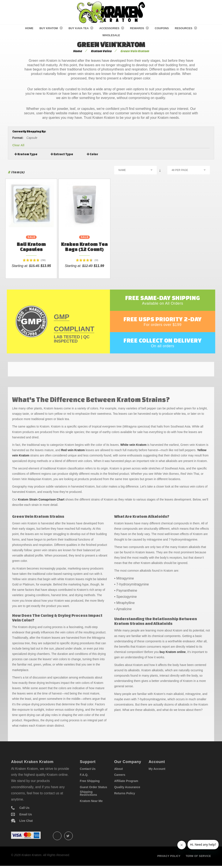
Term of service (198, 856)
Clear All (18, 145)
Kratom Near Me (91, 801)
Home (29, 28)
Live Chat (26, 821)
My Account (157, 769)
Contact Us (88, 769)
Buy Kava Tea (81, 28)
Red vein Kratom (73, 450)
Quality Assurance (127, 787)
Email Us (26, 814)
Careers (120, 775)
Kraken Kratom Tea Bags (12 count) (84, 247)
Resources (186, 28)
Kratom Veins (101, 51)
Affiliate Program (126, 781)
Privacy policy (169, 856)
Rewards (139, 28)
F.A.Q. (84, 775)
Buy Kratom (51, 28)
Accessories (112, 28)
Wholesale (111, 35)
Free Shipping (90, 781)
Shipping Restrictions (88, 793)
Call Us (24, 808)
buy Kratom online (173, 652)
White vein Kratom (133, 445)
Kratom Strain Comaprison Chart (41, 499)
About (118, 769)
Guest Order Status (93, 787)
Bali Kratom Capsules (31, 247)
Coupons (162, 28)
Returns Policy (125, 793)
